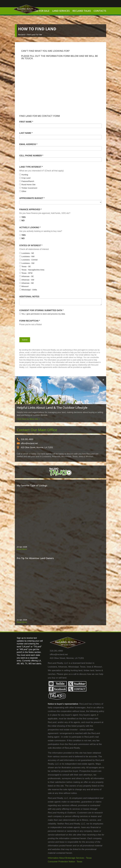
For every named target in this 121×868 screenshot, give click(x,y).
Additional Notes (29, 297)
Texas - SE (26, 266)
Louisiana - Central (29, 260)
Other (24, 191)
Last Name (26, 133)
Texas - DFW (27, 273)
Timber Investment (29, 188)
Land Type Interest (31, 167)
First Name (26, 122)
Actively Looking (30, 227)
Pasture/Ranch (28, 181)
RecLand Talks (82, 11)
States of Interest (31, 245)
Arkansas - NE (28, 283)
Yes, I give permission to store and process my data (43, 314)
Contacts (100, 11)
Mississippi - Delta (29, 290)
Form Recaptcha (30, 321)
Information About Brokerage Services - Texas (70, 858)
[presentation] (34, 331)
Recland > (23, 34)
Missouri (25, 286)
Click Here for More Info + (28, 419)
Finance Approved (30, 209)
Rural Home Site (28, 185)
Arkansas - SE (28, 276)
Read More (22, 549)
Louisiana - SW (28, 263)
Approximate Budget (32, 198)
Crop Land (26, 178)
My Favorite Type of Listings (32, 485)
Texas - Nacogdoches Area (33, 270)
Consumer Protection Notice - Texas (65, 862)
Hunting (25, 175)
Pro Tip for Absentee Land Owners (35, 558)
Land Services (61, 11)
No (23, 221)
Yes (23, 217)
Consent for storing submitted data (41, 310)
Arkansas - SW (28, 280)
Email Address (28, 144)
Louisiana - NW (28, 256)
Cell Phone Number (31, 156)
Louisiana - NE (28, 253)
